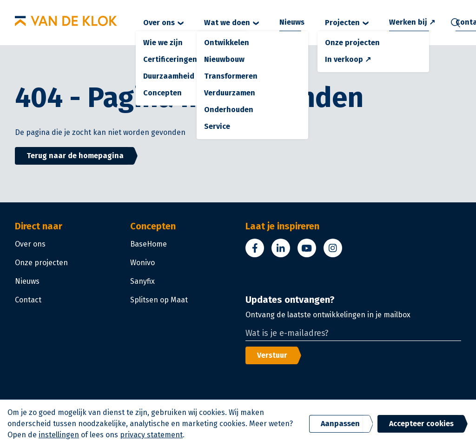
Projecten (347, 23)
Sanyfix (142, 281)
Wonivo (142, 263)
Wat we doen (231, 23)
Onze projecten (41, 263)
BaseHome (149, 244)
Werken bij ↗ (412, 22)
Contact (28, 300)
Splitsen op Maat (159, 300)
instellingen (59, 435)
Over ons (163, 23)
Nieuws (292, 22)
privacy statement (151, 435)
